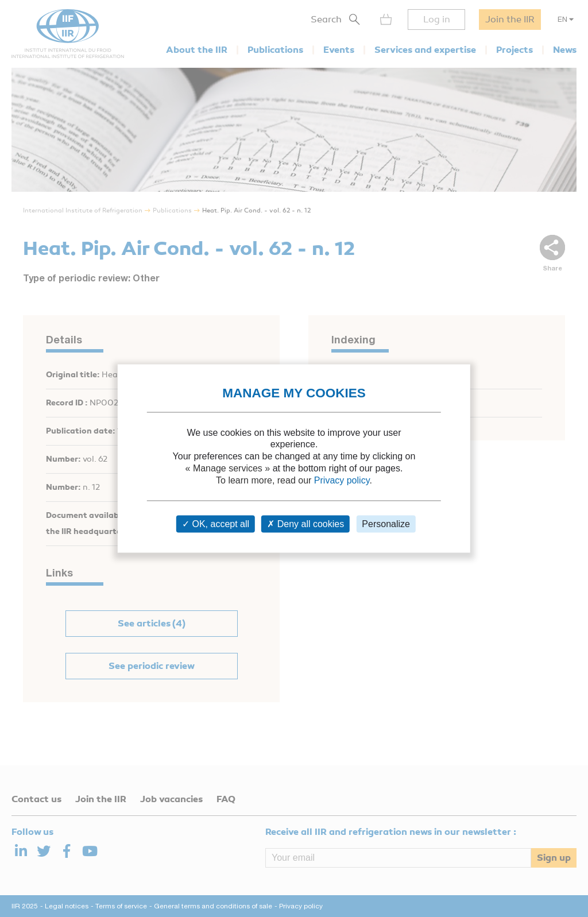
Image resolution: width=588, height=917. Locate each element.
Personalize (386, 524)
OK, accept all (216, 524)
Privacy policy (342, 480)
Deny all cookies (305, 524)
